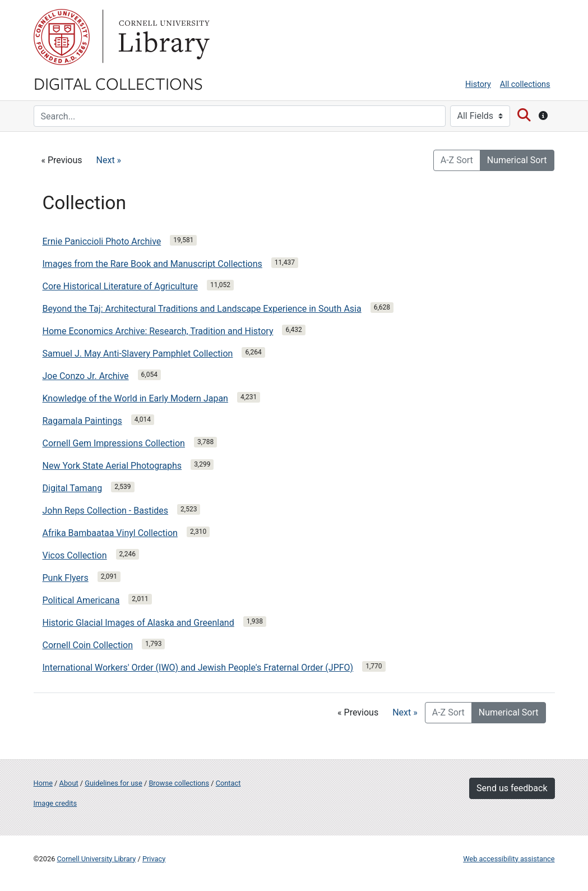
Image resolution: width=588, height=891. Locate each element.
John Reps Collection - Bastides (106, 511)
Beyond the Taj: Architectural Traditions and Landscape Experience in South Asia (202, 309)
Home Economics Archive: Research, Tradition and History (158, 331)
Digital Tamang (73, 488)
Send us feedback (512, 788)
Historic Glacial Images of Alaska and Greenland (138, 623)
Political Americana (81, 600)
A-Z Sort (457, 160)
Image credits (55, 803)
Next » (109, 160)
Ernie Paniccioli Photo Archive (102, 241)
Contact (228, 783)
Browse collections (179, 783)
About (69, 783)
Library (163, 37)
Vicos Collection (75, 555)
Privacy (154, 859)
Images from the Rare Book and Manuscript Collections (152, 264)
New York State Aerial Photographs (112, 466)
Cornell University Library (97, 859)
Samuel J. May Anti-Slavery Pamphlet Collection (138, 354)
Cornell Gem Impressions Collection (114, 443)
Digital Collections (118, 83)
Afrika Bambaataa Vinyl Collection (110, 533)
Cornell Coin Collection (88, 645)
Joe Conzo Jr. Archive (86, 376)
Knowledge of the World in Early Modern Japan (135, 398)
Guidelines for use (113, 783)
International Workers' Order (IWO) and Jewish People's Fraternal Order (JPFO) (198, 668)
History (478, 84)
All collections (525, 84)
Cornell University (62, 37)
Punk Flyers (66, 578)
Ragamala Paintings (82, 421)
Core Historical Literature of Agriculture (120, 286)
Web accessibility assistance (509, 859)
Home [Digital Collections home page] (43, 783)
